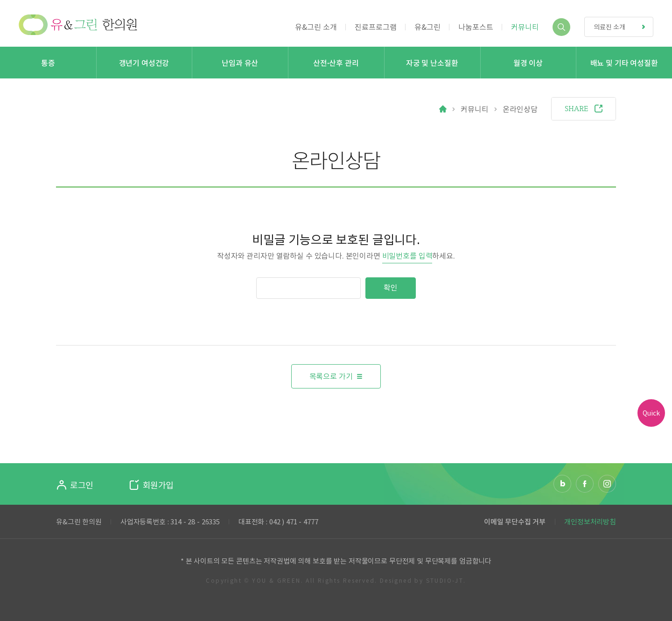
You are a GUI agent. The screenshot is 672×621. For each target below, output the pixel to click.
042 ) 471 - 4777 (294, 521)
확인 (391, 288)
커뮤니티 (475, 109)
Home (443, 109)
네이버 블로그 (562, 484)
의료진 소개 (623, 27)
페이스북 (585, 484)
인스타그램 (607, 484)
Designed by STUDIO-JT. (423, 580)
